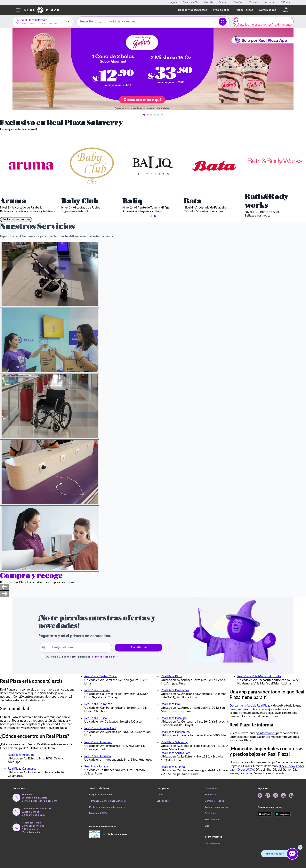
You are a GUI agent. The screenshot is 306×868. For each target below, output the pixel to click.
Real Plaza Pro (170, 704)
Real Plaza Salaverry (174, 742)
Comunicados (212, 843)
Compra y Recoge (214, 801)
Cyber (160, 795)
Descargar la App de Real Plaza (250, 705)
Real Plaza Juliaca (96, 766)
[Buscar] (223, 22)
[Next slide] (4, 594)
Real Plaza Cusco (96, 718)
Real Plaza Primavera (175, 690)
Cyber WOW (246, 769)
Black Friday (287, 766)
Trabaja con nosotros (216, 807)
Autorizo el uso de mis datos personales (82, 657)
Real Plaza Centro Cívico (101, 676)
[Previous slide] (4, 587)
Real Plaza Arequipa (21, 754)
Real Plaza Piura (172, 676)
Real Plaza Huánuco (98, 756)
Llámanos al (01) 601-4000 (36, 809)
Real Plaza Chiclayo (97, 690)
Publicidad (210, 813)
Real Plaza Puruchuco (175, 732)
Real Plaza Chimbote (98, 704)
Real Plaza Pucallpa (174, 718)
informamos (267, 733)
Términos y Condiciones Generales (108, 801)
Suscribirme (139, 648)
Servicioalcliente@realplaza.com (39, 801)
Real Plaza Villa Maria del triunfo (259, 676)
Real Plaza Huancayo (98, 742)
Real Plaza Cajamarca (22, 768)
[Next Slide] (287, 70)
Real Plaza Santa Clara (176, 753)
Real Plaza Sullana (173, 767)
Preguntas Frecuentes (101, 795)
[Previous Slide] (19, 70)
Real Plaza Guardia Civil (100, 728)
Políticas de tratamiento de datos (107, 807)
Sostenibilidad (212, 820)
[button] (144, 115)
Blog (207, 826)
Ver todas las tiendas (16, 219)
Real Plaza (210, 795)
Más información (31, 832)
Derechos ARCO (98, 813)
